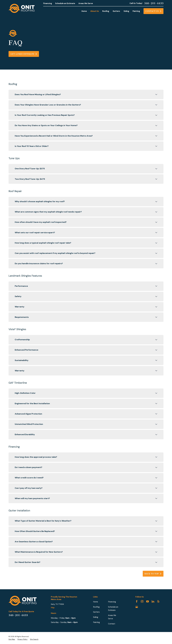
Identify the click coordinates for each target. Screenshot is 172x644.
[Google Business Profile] (137, 607)
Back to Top (153, 574)
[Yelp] (158, 601)
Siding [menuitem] (126, 11)
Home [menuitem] (84, 11)
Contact (112, 624)
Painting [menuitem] (136, 11)
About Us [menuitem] (95, 11)
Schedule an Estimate (65, 3)
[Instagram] (142, 601)
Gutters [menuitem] (116, 11)
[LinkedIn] (153, 601)
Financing (48, 3)
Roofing (96, 607)
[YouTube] (148, 601)
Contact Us (153, 11)
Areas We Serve (86, 3)
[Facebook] (137, 601)
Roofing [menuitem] (106, 11)
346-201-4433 (154, 3)
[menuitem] (12, 639)
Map (53, 608)
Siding (96, 617)
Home (96, 602)
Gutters (96, 612)
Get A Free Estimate (24, 54)
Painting (96, 622)
